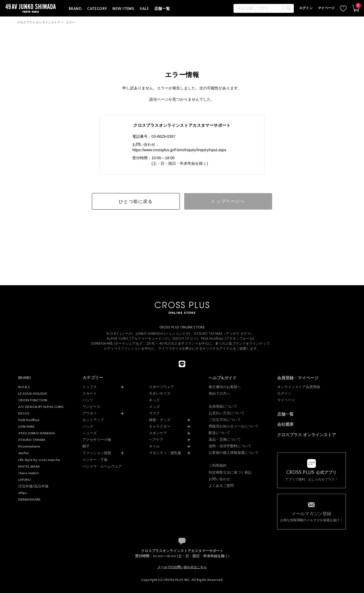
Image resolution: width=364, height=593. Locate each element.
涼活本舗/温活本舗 (33, 486)
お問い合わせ (219, 479)
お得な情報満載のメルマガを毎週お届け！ (311, 516)
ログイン (306, 8)
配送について (219, 433)
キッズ (154, 400)
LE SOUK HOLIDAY (33, 394)
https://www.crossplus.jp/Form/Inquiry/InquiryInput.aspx (179, 150)
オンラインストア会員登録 (299, 387)
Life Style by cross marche (39, 460)
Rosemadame (29, 446)
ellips (23, 493)
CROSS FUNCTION (33, 400)
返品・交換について (225, 439)
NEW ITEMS (123, 9)
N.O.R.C (24, 387)
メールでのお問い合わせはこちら (182, 567)
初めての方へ (219, 393)
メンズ (154, 407)
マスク (154, 413)
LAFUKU (24, 480)
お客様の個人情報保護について (234, 453)
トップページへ (228, 201)
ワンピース (91, 407)
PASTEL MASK (29, 466)
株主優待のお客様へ (225, 387)
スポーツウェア (162, 387)
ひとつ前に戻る (136, 201)
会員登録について (223, 406)
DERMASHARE (29, 499)
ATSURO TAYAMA (32, 440)
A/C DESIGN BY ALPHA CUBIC (41, 407)
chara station (28, 473)
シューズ (90, 433)
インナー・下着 (95, 460)
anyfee (24, 453)
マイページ (326, 8)
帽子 (86, 446)
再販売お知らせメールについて (234, 426)
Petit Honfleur (29, 420)
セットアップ (93, 420)
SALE (144, 9)
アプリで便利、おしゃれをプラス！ (311, 476)
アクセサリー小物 (97, 440)
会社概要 (285, 424)
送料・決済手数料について (230, 446)
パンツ (88, 400)
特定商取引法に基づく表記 (230, 472)
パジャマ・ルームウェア (102, 466)
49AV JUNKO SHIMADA (37, 433)
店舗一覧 (162, 9)
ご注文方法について (225, 420)
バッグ (88, 426)
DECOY (24, 413)
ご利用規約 (218, 466)
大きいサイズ (160, 393)
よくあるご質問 (221, 486)
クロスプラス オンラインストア (39, 22)
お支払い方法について (227, 413)
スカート (90, 393)
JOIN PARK (26, 427)
